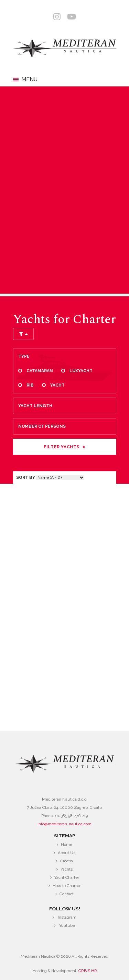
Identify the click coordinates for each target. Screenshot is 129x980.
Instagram (67, 917)
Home (67, 845)
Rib (30, 385)
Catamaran (40, 371)
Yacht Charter (67, 877)
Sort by (26, 477)
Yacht (57, 385)
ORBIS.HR (88, 971)
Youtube (67, 925)
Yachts (67, 869)
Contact (67, 894)
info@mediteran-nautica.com (64, 824)
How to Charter (67, 886)
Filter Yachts (62, 447)
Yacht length (35, 406)
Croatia (67, 861)
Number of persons (42, 426)
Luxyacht (81, 371)
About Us (67, 853)
